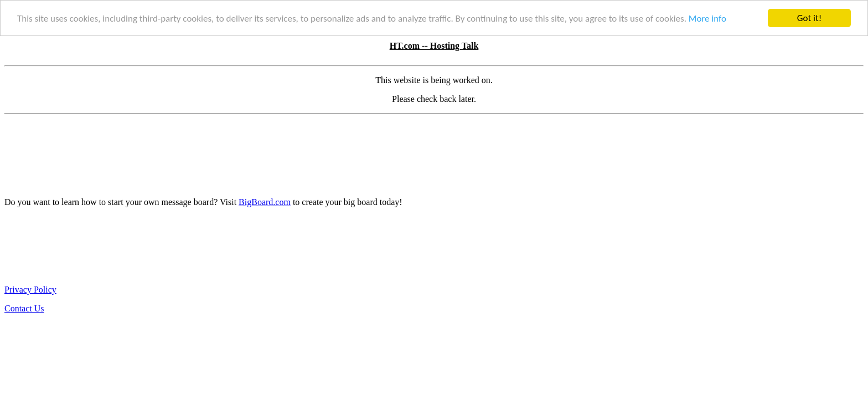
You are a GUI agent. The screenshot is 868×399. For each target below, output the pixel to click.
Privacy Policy (30, 290)
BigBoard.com (265, 202)
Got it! (809, 18)
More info (707, 19)
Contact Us (24, 308)
